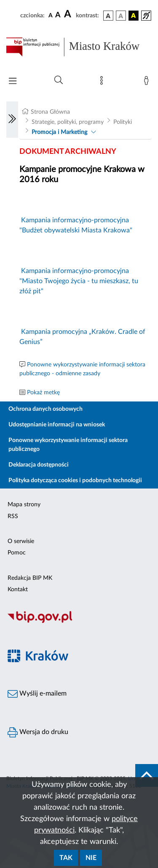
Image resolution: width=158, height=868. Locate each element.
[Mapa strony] (103, 82)
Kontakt (18, 590)
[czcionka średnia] (58, 15)
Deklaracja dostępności (39, 465)
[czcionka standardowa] (51, 15)
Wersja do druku (38, 732)
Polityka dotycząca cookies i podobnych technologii (75, 480)
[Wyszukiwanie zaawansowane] (59, 80)
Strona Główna (50, 112)
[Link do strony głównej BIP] (79, 47)
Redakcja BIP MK (30, 578)
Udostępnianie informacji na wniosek (57, 425)
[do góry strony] (147, 775)
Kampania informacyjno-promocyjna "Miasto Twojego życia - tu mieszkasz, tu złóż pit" (79, 281)
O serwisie (21, 541)
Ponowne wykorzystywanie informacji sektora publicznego (68, 445)
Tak (66, 858)
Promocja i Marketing (59, 132)
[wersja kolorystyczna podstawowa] (108, 16)
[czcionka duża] (69, 14)
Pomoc (17, 553)
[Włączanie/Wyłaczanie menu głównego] (13, 82)
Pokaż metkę (43, 393)
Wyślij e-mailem (37, 694)
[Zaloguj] (148, 82)
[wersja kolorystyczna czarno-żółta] (134, 16)
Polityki (123, 122)
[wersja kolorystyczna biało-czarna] (121, 16)
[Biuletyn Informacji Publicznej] (79, 622)
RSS (13, 516)
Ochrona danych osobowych (46, 409)
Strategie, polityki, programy (68, 122)
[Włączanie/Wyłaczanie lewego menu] (12, 120)
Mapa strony (24, 505)
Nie (91, 858)
